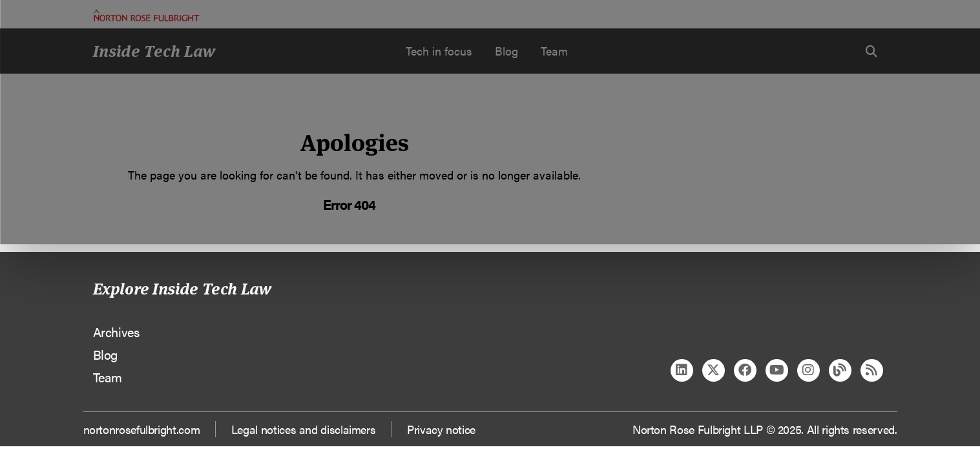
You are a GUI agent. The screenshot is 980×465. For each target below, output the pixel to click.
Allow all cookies (306, 120)
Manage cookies (496, 120)
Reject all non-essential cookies (687, 120)
